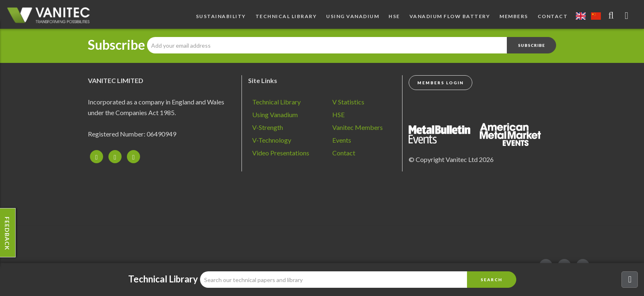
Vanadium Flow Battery (450, 16)
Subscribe (116, 45)
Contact (553, 16)
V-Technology (272, 140)
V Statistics (348, 102)
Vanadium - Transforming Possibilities (51, 16)
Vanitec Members (358, 127)
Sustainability (221, 16)
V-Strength (268, 127)
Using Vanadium (353, 16)
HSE (394, 16)
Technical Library (286, 16)
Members (514, 16)
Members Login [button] (440, 83)
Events (342, 140)
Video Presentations (281, 153)
